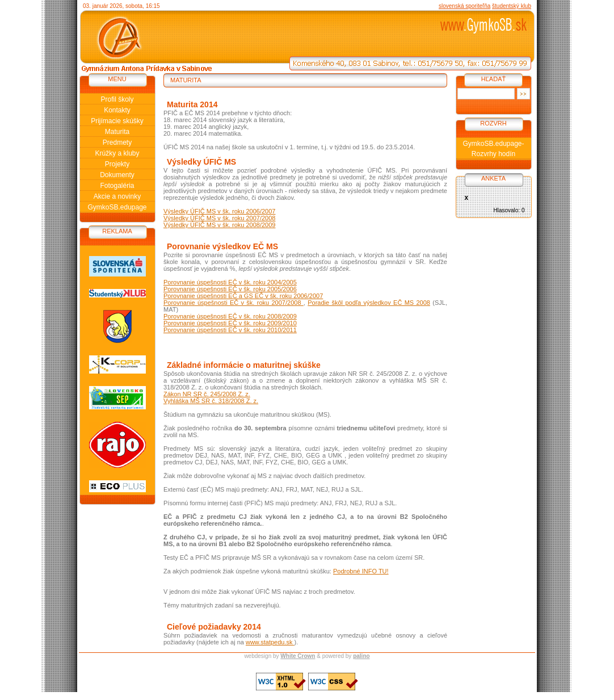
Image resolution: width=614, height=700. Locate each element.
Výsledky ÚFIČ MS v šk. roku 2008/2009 (219, 225)
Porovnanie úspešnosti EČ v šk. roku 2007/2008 (234, 303)
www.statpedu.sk (270, 642)
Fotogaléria (117, 186)
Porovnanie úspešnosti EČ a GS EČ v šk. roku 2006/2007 (243, 296)
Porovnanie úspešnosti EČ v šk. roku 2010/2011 (230, 330)
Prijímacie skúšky (117, 121)
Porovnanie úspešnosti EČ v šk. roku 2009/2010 (230, 323)
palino (361, 656)
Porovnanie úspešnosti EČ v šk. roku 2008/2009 (230, 316)
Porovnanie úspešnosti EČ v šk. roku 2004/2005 (230, 282)
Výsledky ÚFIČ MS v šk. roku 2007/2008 (219, 218)
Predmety (117, 142)
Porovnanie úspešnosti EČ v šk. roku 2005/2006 (230, 289)
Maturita (117, 132)
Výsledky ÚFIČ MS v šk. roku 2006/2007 (219, 211)
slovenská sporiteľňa (464, 6)
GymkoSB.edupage (117, 207)
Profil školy (117, 99)
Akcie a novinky (117, 196)
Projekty (117, 164)
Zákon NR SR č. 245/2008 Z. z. (207, 394)
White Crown (298, 656)
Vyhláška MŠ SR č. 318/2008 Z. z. (211, 401)
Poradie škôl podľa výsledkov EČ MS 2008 (369, 303)
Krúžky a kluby (117, 153)
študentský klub (512, 6)
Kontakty (117, 110)
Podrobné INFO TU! (361, 571)
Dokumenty (117, 175)
